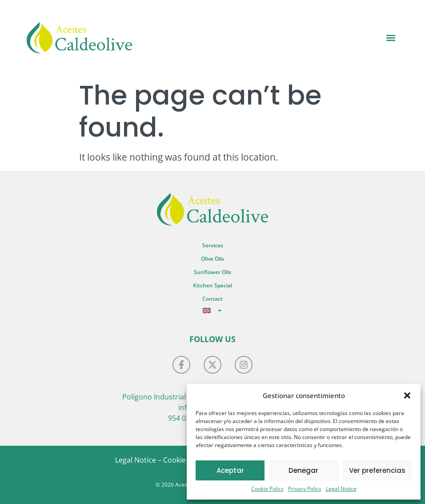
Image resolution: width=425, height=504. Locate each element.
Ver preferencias (377, 470)
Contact (212, 299)
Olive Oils (212, 259)
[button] (407, 395)
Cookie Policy (267, 489)
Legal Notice (341, 489)
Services (213, 245)
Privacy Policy (305, 489)
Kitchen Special (212, 285)
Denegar (303, 470)
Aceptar (230, 470)
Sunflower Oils (212, 272)
